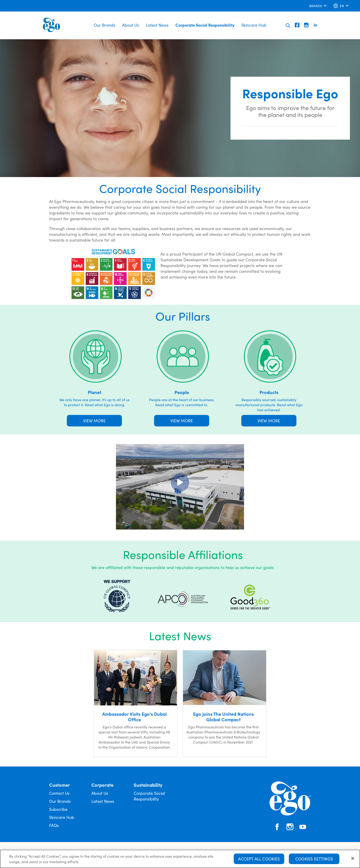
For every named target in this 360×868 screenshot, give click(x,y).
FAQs (54, 825)
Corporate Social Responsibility (205, 25)
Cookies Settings (314, 859)
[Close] (353, 858)
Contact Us (59, 793)
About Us (131, 25)
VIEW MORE (94, 421)
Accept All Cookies (259, 859)
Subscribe (58, 809)
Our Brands (104, 25)
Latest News (157, 25)
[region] (180, 859)
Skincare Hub (254, 25)
